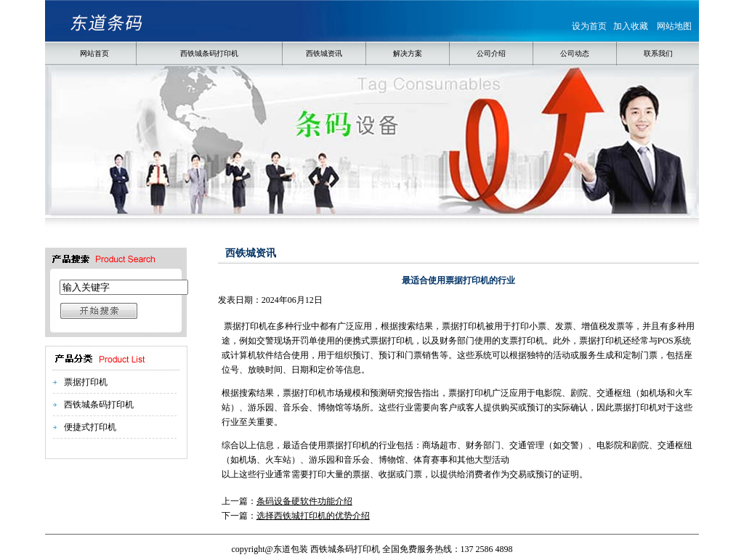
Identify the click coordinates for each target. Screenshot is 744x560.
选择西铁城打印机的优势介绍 (313, 516)
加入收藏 (631, 26)
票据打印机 (86, 382)
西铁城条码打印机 (99, 405)
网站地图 (674, 26)
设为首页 (589, 26)
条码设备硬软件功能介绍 (304, 501)
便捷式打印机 (90, 427)
